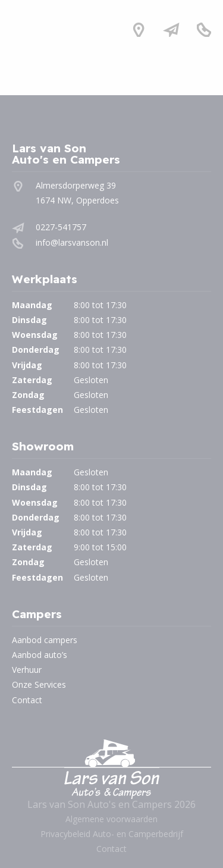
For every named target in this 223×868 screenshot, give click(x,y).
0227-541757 (61, 227)
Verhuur (27, 670)
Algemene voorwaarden (111, 819)
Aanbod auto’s (40, 655)
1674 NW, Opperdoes (77, 200)
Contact (27, 700)
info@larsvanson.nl (72, 242)
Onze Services (39, 684)
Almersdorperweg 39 (76, 185)
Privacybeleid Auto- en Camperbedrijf (112, 834)
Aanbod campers (45, 640)
